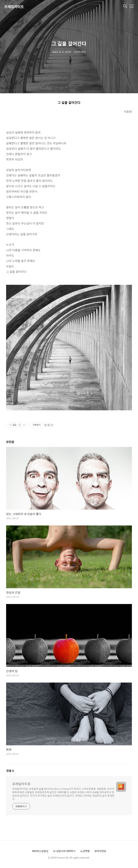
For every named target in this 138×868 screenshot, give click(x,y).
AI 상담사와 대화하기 (64, 851)
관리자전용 (100, 851)
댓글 (10, 771)
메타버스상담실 (40, 851)
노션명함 (85, 851)
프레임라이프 (14, 7)
